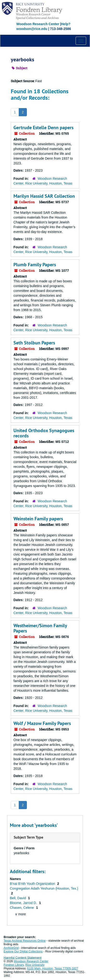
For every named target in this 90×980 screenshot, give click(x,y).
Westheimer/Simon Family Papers (40, 628)
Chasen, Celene (22, 908)
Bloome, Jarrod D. (24, 903)
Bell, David (18, 898)
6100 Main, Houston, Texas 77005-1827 (53, 968)
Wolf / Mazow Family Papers (42, 723)
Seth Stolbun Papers (34, 343)
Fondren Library (14, 965)
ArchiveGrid (11, 948)
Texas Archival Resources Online (25, 941)
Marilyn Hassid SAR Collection (44, 196)
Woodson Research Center (38, 24)
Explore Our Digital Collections (23, 951)
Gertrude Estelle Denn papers (43, 128)
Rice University (35, 965)
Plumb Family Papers (35, 265)
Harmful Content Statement (23, 958)
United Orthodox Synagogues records (44, 433)
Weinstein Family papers (38, 519)
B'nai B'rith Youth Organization (33, 884)
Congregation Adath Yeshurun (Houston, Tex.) (44, 888)
